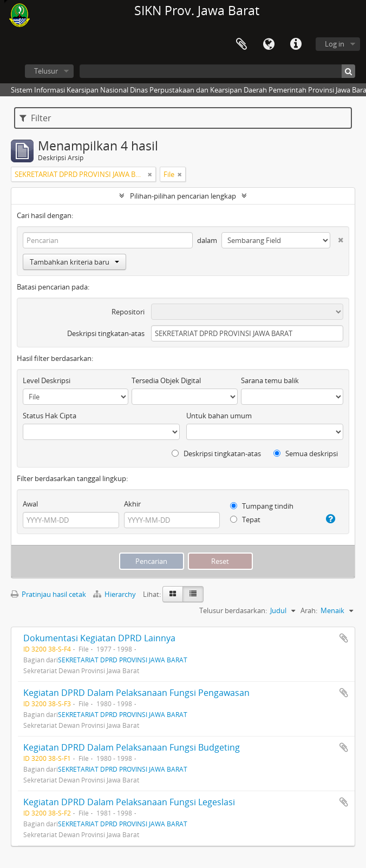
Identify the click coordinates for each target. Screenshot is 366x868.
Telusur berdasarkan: (233, 610)
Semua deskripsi (306, 453)
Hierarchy (115, 594)
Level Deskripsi (47, 380)
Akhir (132, 504)
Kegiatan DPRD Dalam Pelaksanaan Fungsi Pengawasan (136, 693)
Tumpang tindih (262, 506)
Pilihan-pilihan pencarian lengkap (183, 196)
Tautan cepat (296, 44)
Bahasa (269, 44)
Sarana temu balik (270, 380)
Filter (35, 118)
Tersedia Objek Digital (166, 380)
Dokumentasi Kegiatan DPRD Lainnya (99, 638)
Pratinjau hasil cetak (48, 594)
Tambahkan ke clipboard (344, 638)
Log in (335, 44)
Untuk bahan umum (219, 416)
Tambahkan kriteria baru (74, 262)
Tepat (245, 520)
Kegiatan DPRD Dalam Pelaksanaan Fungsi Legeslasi (129, 802)
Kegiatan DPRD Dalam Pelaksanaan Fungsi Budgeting (132, 747)
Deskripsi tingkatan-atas (106, 333)
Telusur (46, 71)
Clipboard (241, 44)
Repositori (128, 312)
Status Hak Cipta (50, 416)
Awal (30, 504)
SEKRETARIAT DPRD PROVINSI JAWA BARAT (123, 660)
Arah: (309, 610)
